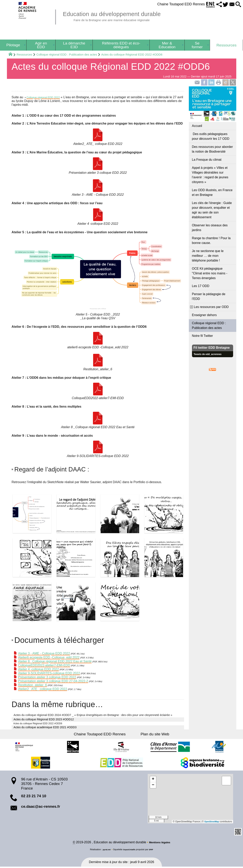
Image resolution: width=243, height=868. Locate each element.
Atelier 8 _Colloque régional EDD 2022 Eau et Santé (55, 662)
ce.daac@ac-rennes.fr (41, 807)
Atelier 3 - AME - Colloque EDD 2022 (44, 654)
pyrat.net (105, 851)
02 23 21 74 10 (34, 797)
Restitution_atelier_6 (33, 685)
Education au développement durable (122, 16)
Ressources (24, 54)
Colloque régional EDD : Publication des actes (67, 54)
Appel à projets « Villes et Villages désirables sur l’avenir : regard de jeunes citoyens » (210, 175)
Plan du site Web (152, 735)
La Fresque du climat (207, 160)
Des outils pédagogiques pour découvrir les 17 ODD (211, 136)
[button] (213, 5)
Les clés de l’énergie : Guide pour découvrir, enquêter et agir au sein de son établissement (212, 210)
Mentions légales (160, 844)
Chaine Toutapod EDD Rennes (172, 4)
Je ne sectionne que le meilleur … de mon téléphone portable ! (208, 256)
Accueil (197, 126)
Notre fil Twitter (202, 336)
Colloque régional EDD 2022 (47, 97)
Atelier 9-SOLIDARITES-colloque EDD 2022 (49, 673)
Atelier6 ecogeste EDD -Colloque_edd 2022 (49, 658)
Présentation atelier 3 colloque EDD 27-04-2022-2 (53, 681)
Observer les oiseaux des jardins (210, 228)
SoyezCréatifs (130, 851)
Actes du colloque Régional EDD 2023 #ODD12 (44, 720)
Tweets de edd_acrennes (210, 354)
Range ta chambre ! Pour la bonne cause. (211, 240)
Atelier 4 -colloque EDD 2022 (39, 669)
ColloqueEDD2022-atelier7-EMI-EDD (44, 665)
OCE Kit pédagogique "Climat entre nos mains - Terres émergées (210, 273)
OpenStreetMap (210, 823)
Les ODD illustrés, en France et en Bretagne (212, 192)
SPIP (153, 851)
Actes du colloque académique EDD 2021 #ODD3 (45, 728)
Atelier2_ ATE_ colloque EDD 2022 (43, 689)
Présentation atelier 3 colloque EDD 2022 (47, 677)
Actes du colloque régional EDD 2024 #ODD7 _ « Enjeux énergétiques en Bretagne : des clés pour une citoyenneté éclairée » (93, 715)
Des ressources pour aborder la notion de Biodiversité (212, 149)
